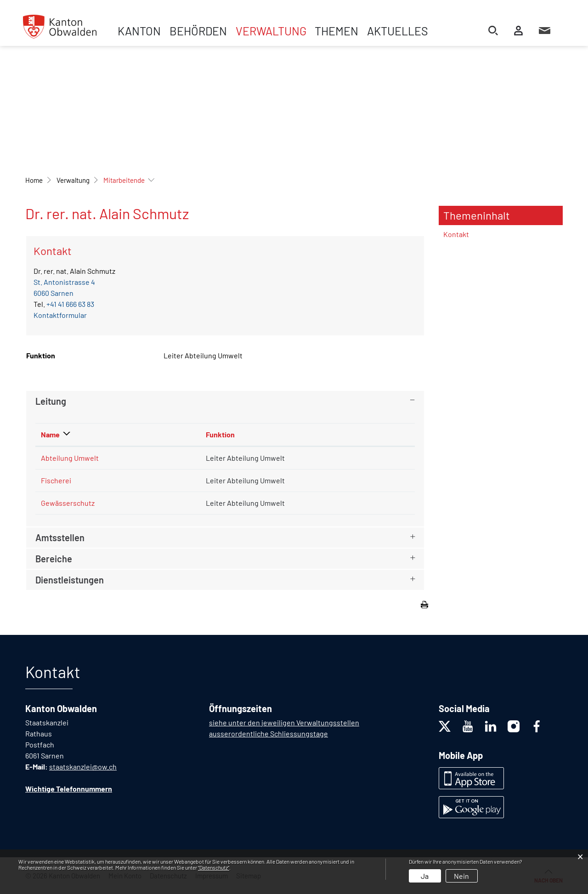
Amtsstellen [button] (60, 538)
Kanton (139, 31)
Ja (425, 876)
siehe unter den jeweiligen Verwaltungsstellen (284, 722)
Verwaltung (271, 31)
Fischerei (56, 480)
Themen (336, 31)
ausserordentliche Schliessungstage (269, 733)
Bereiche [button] (54, 559)
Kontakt (456, 234)
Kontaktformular (60, 315)
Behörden (198, 31)
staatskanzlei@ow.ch (83, 767)
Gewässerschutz (68, 503)
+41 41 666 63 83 (70, 304)
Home (34, 180)
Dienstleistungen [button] (70, 580)
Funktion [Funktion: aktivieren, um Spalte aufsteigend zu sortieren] (220, 434)
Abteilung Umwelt (70, 458)
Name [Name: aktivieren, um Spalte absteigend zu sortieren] (50, 434)
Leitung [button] (51, 401)
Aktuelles (398, 31)
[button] (73, 180)
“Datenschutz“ (214, 867)
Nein (461, 876)
